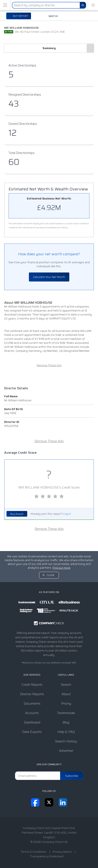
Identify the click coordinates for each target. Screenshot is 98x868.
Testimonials (66, 713)
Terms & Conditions (33, 852)
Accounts (32, 713)
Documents (32, 703)
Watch (53, 16)
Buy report (20, 16)
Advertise (66, 751)
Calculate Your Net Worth (49, 277)
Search (66, 685)
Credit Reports (32, 685)
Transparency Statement (47, 856)
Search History (66, 741)
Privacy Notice (62, 852)
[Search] (83, 5)
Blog (66, 722)
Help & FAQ (66, 732)
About (66, 694)
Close (51, 575)
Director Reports (32, 694)
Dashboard (32, 722)
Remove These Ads (49, 365)
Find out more (61, 568)
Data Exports (32, 732)
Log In (67, 514)
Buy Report (17, 514)
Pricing (66, 703)
